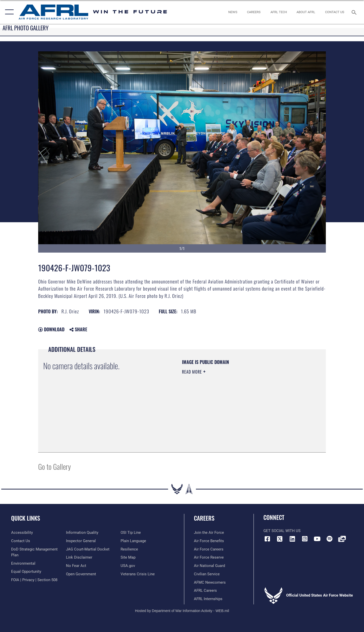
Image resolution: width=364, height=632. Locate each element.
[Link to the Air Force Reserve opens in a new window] (209, 557)
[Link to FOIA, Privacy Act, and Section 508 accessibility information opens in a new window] (34, 580)
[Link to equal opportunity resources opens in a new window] (26, 572)
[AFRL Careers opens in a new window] (254, 12)
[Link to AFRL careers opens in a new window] (205, 590)
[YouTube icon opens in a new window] (317, 539)
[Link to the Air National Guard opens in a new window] (209, 566)
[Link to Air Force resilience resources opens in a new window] (129, 549)
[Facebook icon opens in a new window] (267, 539)
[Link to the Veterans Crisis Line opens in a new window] (138, 574)
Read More (193, 372)
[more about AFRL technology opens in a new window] (279, 12)
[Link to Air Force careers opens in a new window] (209, 549)
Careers (204, 518)
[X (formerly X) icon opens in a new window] (280, 539)
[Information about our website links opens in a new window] (79, 557)
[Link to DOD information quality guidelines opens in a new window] (82, 533)
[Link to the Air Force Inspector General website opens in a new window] (81, 541)
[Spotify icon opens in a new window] (330, 539)
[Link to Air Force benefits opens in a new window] (209, 541)
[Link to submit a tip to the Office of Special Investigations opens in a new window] (131, 533)
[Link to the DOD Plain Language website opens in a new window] (133, 541)
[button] (8, 12)
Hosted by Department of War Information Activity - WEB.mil (182, 611)
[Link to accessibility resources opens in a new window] (22, 533)
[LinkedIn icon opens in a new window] (292, 539)
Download (51, 329)
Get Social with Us (282, 531)
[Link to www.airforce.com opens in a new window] (209, 533)
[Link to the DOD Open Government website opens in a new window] (81, 574)
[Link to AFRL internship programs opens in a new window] (208, 599)
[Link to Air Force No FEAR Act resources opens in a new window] (76, 566)
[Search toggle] (355, 12)
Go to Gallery (54, 466)
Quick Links (26, 518)
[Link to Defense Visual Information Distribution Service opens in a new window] (342, 539)
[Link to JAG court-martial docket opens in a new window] (88, 549)
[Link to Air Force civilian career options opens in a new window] (207, 574)
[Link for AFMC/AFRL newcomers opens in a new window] (210, 582)
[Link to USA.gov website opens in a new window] (128, 566)
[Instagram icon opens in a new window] (305, 539)
